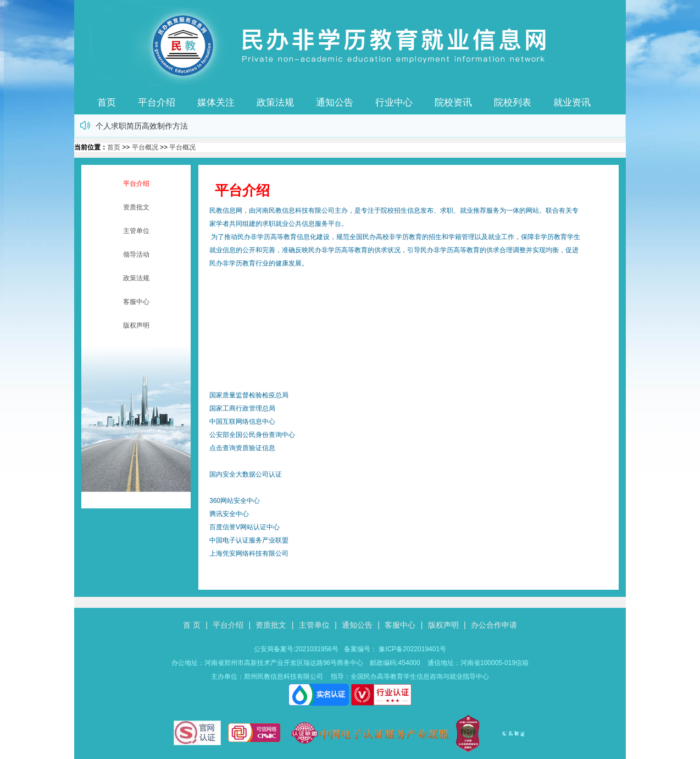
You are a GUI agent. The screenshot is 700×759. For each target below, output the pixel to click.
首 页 (192, 625)
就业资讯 (572, 103)
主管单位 (136, 231)
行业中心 (394, 103)
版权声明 (136, 325)
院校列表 (513, 103)
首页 (107, 103)
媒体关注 (216, 103)
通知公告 (335, 103)
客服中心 (136, 302)
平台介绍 (157, 103)
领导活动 (136, 254)
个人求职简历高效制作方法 (142, 126)
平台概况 (145, 147)
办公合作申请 (494, 625)
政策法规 (275, 103)
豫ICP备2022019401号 (412, 649)
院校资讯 (453, 103)
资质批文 (136, 207)
